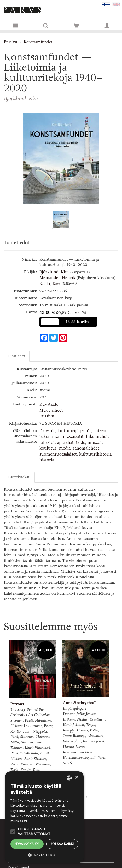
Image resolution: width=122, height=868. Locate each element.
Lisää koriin (77, 322)
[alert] (44, 817)
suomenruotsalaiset (58, 454)
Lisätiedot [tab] (17, 356)
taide (81, 442)
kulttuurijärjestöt (74, 431)
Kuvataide (49, 404)
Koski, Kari (50, 284)
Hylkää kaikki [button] (62, 844)
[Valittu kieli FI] (106, 4)
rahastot (47, 442)
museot (95, 442)
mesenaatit (73, 436)
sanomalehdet (86, 448)
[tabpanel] (33, 715)
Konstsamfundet (38, 42)
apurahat (65, 442)
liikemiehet (97, 436)
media (65, 448)
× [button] (76, 778)
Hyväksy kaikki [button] (27, 844)
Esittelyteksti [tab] (19, 477)
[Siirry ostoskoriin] (76, 26)
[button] (44, 855)
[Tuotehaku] (46, 26)
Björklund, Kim (54, 272)
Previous (3, 715)
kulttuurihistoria (95, 454)
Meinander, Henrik (57, 278)
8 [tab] (86, 797)
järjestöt (47, 431)
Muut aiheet (51, 410)
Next (115, 715)
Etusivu (11, 42)
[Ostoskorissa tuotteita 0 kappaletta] (76, 27)
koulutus (48, 448)
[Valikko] (15, 26)
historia (47, 460)
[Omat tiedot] (107, 26)
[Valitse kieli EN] (116, 4)
